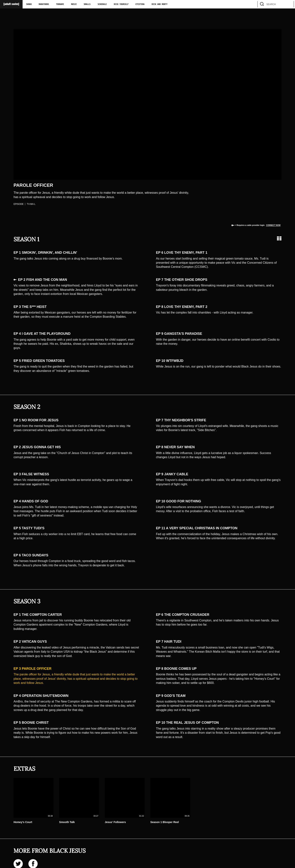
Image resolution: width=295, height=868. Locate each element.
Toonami (60, 4)
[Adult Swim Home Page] (11, 4)
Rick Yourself (121, 4)
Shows (29, 4)
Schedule (102, 4)
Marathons (44, 4)
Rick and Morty (160, 4)
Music (74, 4)
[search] (289, 4)
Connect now (273, 225)
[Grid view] (279, 238)
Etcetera (140, 4)
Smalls (87, 4)
